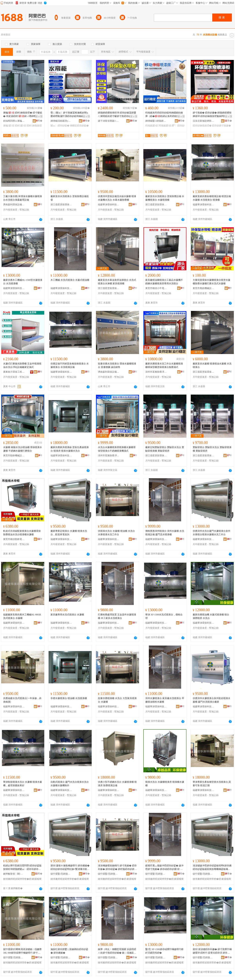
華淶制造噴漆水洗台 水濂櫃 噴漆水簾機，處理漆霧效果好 (23, 784)
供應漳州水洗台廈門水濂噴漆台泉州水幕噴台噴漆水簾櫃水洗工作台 (211, 533)
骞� (39, 121)
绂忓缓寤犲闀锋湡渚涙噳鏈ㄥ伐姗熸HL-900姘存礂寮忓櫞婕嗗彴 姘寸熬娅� (22, 951)
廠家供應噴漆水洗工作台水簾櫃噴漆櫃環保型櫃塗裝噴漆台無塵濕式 (164, 365)
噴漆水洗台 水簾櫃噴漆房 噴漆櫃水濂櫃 (165, 784)
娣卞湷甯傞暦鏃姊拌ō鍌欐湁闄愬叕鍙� (109, 121)
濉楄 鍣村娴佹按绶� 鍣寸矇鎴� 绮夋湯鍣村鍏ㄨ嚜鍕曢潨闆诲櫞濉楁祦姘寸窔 (23, 115)
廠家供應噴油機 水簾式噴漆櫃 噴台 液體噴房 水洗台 (211, 616)
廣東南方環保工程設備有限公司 (14, 372)
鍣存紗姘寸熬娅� (221, 126)
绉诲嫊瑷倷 (152, 126)
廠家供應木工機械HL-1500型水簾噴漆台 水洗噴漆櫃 (23, 282)
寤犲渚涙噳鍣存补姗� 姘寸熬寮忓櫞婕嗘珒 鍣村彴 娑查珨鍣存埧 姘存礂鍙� (212, 951)
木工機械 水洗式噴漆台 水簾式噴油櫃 (70, 280)
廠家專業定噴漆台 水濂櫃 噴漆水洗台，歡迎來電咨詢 (69, 533)
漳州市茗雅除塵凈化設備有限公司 (156, 372)
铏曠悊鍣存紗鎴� (79, 126)
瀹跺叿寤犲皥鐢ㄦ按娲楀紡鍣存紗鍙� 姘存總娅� (69, 951)
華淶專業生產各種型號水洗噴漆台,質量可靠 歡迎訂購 (212, 784)
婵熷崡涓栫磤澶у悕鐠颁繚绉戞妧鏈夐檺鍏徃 (61, 121)
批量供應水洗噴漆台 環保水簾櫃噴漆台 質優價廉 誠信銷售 (117, 365)
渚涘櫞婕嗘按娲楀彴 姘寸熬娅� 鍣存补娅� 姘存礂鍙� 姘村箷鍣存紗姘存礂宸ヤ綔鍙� (117, 868)
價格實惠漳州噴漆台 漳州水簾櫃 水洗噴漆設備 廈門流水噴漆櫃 (165, 533)
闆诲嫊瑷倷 (165, 126)
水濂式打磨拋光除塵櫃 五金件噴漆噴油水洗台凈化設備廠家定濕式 (22, 365)
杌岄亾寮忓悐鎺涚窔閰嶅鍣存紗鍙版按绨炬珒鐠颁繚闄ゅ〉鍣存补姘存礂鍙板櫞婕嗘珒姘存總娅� (22, 868)
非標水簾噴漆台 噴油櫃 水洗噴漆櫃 (69, 698)
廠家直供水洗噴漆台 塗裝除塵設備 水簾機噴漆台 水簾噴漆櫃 (165, 198)
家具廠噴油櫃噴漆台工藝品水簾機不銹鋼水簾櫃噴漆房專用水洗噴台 (164, 282)
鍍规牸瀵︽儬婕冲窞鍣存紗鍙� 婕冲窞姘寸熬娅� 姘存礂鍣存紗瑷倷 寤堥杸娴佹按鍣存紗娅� (164, 868)
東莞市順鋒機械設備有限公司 (14, 456)
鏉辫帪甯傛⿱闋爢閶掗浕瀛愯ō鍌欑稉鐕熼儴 (14, 874)
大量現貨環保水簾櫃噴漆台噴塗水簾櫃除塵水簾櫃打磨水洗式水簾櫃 (211, 282)
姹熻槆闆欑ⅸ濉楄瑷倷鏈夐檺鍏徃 (14, 121)
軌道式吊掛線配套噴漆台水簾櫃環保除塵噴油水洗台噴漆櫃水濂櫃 (22, 533)
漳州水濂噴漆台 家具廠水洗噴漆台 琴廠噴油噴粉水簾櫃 (165, 700)
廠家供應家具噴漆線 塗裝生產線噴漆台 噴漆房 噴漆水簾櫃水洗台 (70, 449)
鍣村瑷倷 (20, 126)
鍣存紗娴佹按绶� (202, 126)
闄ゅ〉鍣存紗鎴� (60, 126)
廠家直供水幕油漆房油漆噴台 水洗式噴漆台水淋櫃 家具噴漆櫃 (117, 282)
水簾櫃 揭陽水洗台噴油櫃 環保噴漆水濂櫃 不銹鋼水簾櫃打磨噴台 (23, 449)
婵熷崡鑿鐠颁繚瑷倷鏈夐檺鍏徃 (156, 121)
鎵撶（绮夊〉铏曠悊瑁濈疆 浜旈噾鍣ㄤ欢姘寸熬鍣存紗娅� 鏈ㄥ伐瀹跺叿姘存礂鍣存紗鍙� (117, 951)
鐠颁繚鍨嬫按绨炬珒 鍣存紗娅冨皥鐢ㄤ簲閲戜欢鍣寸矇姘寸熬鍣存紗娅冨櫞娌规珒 (117, 115)
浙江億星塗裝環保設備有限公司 (61, 205)
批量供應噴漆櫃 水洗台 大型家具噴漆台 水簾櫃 (117, 700)
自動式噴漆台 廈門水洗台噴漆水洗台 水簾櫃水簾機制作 (70, 784)
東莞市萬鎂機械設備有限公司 (203, 288)
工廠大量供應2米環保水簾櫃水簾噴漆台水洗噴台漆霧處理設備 (23, 198)
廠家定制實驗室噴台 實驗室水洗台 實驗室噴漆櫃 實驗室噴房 (165, 449)
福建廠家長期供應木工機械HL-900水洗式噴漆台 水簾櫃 (22, 616)
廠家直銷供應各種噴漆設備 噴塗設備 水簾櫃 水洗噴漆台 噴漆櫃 (212, 198)
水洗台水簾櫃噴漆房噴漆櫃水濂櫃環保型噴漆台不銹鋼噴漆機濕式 (117, 449)
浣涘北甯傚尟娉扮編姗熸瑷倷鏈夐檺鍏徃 (203, 121)
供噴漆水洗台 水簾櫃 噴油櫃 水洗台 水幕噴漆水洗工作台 (116, 533)
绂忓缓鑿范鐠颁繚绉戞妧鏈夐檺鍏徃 (61, 874)
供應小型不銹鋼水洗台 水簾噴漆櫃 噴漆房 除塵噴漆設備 (117, 784)
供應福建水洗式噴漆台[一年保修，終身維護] (22, 700)
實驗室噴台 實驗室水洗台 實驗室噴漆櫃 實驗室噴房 (212, 449)
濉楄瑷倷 (9, 126)
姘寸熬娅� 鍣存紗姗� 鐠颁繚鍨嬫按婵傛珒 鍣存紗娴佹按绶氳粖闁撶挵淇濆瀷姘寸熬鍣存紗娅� (212, 115)
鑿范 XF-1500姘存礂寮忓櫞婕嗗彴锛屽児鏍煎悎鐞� (164, 951)
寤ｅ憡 (39, 116)
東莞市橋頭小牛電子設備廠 (156, 288)
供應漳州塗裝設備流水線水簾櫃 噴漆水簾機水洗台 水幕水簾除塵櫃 (117, 198)
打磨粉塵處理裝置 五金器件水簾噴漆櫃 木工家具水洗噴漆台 (117, 616)
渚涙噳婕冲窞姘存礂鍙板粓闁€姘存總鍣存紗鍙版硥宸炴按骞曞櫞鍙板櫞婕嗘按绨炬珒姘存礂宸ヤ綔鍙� (212, 868)
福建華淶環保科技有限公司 (109, 205)
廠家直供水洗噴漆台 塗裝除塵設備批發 (70, 198)
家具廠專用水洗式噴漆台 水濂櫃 (67, 615)
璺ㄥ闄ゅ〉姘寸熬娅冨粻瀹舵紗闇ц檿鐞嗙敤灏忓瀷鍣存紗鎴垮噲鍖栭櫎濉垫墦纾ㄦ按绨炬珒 (69, 115)
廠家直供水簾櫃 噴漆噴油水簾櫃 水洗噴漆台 (212, 365)
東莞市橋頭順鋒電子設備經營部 (14, 539)
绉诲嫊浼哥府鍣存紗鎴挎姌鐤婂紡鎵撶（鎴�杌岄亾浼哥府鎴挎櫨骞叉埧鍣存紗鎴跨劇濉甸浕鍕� (164, 115)
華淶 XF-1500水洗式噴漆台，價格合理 (164, 616)
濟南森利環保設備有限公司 (14, 205)
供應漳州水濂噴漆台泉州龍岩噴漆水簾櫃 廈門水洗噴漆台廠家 (211, 700)
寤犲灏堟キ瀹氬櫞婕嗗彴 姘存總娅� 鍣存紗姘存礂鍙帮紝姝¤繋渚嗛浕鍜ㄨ (70, 868)
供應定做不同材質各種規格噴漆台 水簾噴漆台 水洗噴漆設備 (70, 365)
